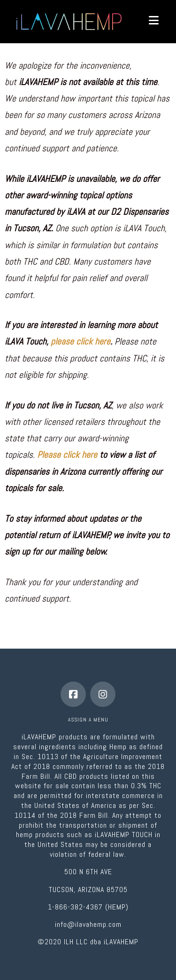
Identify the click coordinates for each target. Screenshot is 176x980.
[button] (154, 20)
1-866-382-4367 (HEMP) (88, 907)
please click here (80, 341)
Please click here (67, 455)
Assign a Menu (88, 720)
